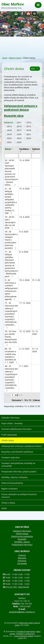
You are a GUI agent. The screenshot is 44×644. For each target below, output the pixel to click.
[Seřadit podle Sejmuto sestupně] (33, 152)
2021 (29, 134)
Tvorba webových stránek (23, 636)
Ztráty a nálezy (8, 503)
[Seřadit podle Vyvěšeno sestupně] (21, 152)
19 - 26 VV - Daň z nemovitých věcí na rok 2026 (10, 222)
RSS (35, 69)
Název (8, 149)
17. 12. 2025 (25, 303)
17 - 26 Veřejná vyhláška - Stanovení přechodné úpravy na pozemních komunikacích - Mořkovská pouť (11, 264)
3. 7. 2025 (24, 366)
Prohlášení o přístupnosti (25, 634)
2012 (29, 122)
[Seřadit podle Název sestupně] (13, 149)
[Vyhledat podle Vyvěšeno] (25, 156)
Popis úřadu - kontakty (12, 423)
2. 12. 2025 (24, 349)
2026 (19, 142)
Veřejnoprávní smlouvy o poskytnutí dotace (21, 108)
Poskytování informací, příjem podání (19, 472)
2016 (9, 130)
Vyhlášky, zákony (22, 542)
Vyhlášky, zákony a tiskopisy (14, 477)
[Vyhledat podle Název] (11, 156)
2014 (19, 126)
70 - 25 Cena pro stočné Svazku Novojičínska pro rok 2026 (11, 338)
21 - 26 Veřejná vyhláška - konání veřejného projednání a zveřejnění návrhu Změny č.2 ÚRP (11, 201)
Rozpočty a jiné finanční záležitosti (17, 452)
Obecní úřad (15, 58)
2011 (19, 122)
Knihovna (22, 561)
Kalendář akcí (34, 14)
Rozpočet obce (14, 116)
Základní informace (11, 418)
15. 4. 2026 (24, 160)
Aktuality (22, 558)
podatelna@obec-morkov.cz (22, 612)
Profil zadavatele (9, 435)
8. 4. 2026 (24, 252)
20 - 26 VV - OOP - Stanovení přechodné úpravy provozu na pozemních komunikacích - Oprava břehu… (11, 173)
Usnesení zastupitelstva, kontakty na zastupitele (18, 464)
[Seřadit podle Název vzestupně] (13, 148)
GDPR (4, 508)
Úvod (4, 58)
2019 (9, 134)
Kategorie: (9, 122)
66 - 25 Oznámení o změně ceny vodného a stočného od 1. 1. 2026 (11, 355)
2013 (9, 126)
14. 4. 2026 (24, 217)
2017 (19, 130)
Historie (22, 555)
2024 (29, 138)
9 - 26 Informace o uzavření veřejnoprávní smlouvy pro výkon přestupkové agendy (11, 290)
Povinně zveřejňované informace (16, 429)
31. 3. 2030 (37, 280)
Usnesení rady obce (11, 457)
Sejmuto (37, 149)
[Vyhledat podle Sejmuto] (37, 156)
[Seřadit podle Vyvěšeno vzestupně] (21, 151)
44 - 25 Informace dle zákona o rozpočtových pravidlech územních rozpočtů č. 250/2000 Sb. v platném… (11, 378)
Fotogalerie (28, 14)
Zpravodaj (22, 563)
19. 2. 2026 (24, 280)
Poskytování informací (22, 545)
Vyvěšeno (25, 149)
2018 (29, 130)
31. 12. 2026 (35, 333)
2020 (19, 134)
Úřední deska (8, 440)
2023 (19, 138)
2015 (29, 126)
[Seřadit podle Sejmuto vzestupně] (33, 151)
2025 (9, 142)
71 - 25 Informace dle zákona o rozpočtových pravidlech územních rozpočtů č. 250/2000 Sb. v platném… (11, 315)
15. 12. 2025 (25, 331)
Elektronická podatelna (12, 483)
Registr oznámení (9, 489)
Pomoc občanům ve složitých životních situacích (19, 496)
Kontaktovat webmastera (26, 631)
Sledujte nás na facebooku (22, 14)
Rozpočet (22, 539)
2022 (9, 138)
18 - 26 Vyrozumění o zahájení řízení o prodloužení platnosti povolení (11, 240)
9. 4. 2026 (24, 232)
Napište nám (16, 14)
